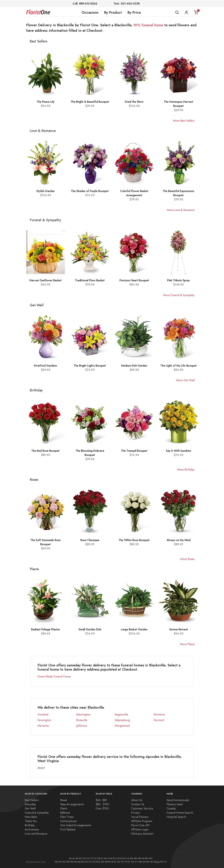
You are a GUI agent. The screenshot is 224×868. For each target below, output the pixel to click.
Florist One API (140, 825)
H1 (165, 862)
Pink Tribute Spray (178, 280)
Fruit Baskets (68, 829)
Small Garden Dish (90, 629)
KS (122, 858)
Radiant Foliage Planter (45, 629)
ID (114, 858)
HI (109, 858)
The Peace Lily (46, 102)
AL (74, 858)
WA (140, 862)
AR (77, 858)
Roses (64, 800)
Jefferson (82, 726)
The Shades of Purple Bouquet (90, 191)
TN (122, 862)
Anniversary (32, 829)
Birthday (30, 825)
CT (92, 858)
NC (64, 862)
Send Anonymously (178, 800)
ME (139, 858)
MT (60, 862)
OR (106, 862)
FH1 (161, 862)
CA (84, 858)
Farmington (44, 720)
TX (126, 862)
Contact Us (138, 804)
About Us (137, 800)
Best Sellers (32, 800)
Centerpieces (68, 821)
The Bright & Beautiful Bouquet (90, 102)
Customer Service (142, 808)
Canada (171, 808)
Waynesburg (122, 720)
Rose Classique (90, 540)
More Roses (187, 559)
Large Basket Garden (134, 629)
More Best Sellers (184, 121)
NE (72, 862)
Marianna (43, 726)
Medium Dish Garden (134, 366)
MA (131, 858)
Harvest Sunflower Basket (45, 280)
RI (112, 862)
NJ (79, 862)
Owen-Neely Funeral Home (54, 676)
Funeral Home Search (180, 813)
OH (94, 862)
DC (95, 858)
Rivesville (82, 720)
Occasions (90, 12)
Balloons (65, 813)
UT (129, 862)
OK (102, 862)
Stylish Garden (45, 191)
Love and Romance (36, 834)
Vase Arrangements (72, 804)
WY (152, 862)
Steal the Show (134, 102)
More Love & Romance (181, 210)
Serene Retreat (179, 629)
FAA (98, 862)
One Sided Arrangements (76, 825)
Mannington (83, 714)
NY (90, 862)
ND (68, 862)
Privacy (135, 813)
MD (135, 858)
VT (136, 862)
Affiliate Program (142, 821)
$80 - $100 (102, 804)
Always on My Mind (179, 540)
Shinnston (159, 714)
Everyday (30, 804)
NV (86, 862)
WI (144, 862)
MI (143, 858)
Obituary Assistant (142, 834)
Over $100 (102, 808)
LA (128, 858)
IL (116, 858)
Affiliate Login (140, 829)
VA (133, 862)
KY (125, 858)
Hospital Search (176, 817)
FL (102, 858)
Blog (157, 862)
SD (119, 862)
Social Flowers (140, 817)
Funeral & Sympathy (37, 813)
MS (56, 862)
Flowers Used (175, 804)
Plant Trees (67, 817)
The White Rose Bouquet (134, 540)
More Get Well (185, 380)
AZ (80, 858)
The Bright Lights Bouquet (90, 366)
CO (88, 858)
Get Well (30, 808)
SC (115, 862)
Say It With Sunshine (178, 451)
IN (119, 858)
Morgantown (122, 726)
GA (105, 858)
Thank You (31, 821)
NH (75, 862)
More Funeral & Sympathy (179, 295)
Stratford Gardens (45, 366)
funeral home (152, 25)
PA (110, 862)
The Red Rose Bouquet (46, 451)
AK (70, 858)
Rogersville (121, 714)
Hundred (43, 714)
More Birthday (186, 469)
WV (136, 25)
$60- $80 (101, 800)
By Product (113, 12)
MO (151, 858)
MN (146, 858)
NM (82, 862)
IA (111, 858)
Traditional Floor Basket (90, 280)
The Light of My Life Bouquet (179, 366)
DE (99, 858)
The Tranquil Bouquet (134, 451)
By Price (134, 12)
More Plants (187, 644)
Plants (64, 808)
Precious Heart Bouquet (134, 280)
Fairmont (159, 720)
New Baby (31, 817)
